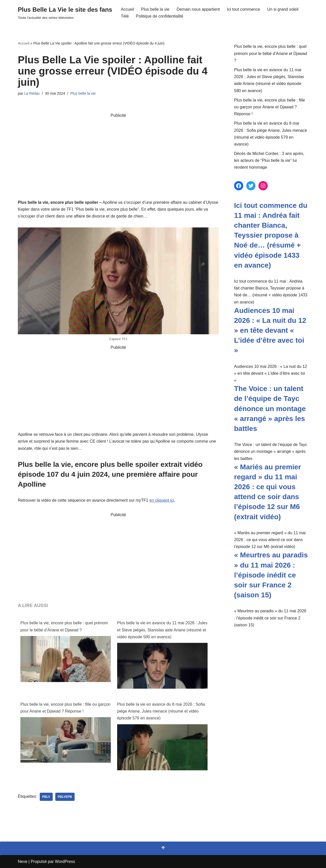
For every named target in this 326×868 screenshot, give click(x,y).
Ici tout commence (243, 9)
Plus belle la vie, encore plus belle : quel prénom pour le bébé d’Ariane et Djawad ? (64, 626)
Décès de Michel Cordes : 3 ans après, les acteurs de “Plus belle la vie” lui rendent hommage (269, 160)
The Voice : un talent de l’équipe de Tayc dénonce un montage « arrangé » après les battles (270, 409)
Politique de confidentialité (160, 16)
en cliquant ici (162, 500)
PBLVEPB (65, 797)
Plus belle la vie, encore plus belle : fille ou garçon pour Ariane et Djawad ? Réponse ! (65, 708)
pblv (46, 797)
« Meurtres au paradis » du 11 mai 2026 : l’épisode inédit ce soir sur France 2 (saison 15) (271, 575)
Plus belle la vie (155, 9)
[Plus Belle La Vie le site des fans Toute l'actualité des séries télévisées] (65, 13)
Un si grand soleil (283, 9)
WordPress (65, 862)
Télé (125, 16)
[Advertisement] (118, 154)
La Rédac (32, 93)
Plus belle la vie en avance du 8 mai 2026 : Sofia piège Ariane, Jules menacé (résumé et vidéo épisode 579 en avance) (161, 711)
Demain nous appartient (198, 9)
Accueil (127, 9)
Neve (23, 862)
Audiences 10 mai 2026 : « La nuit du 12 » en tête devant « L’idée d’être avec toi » (270, 330)
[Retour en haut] (163, 848)
